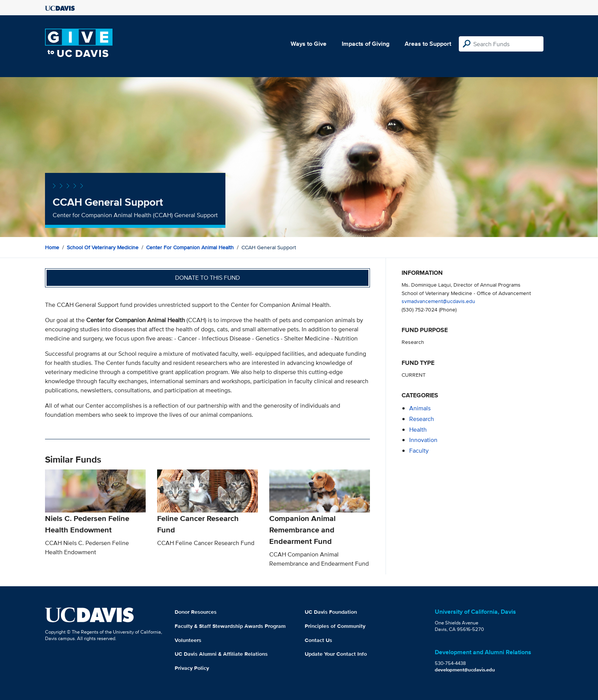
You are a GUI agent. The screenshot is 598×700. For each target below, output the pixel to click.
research (422, 419)
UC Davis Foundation (331, 612)
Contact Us (318, 640)
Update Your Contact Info (336, 654)
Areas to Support (428, 44)
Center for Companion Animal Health (190, 247)
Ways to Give (309, 44)
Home (52, 247)
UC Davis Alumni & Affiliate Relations (221, 654)
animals (420, 408)
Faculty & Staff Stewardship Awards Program (230, 626)
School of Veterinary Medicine (103, 247)
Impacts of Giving (366, 44)
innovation (423, 440)
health (418, 430)
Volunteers (188, 640)
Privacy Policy (192, 668)
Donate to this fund (207, 278)
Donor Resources (196, 612)
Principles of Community (335, 626)
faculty (419, 451)
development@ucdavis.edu (465, 670)
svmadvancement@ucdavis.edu (438, 301)
